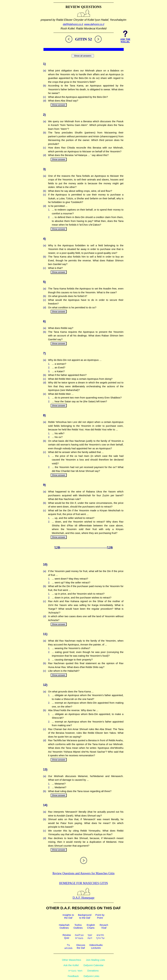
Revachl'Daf (104, 926)
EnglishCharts (91, 926)
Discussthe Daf (81, 946)
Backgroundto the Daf (85, 916)
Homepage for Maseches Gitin (84, 883)
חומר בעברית (75, 971)
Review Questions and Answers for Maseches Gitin (83, 873)
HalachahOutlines (64, 926)
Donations (93, 971)
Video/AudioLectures (96, 946)
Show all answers (83, 56)
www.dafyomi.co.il (94, 24)
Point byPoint (100, 916)
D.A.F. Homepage (83, 896)
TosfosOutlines (78, 926)
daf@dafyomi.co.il (73, 24)
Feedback (73, 976)
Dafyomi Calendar (94, 965)
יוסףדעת (90, 936)
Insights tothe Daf (68, 916)
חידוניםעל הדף (100, 936)
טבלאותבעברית (79, 936)
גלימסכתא (68, 946)
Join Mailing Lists (95, 960)
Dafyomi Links (91, 976)
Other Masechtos (72, 960)
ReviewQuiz (67, 936)
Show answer (59, 105)
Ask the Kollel (71, 965)
